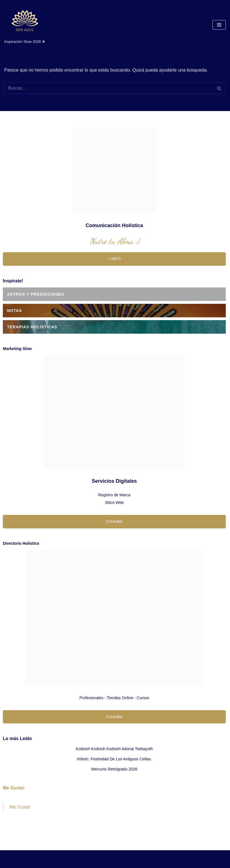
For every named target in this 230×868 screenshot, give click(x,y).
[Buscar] (109, 88)
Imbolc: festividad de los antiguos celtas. (114, 759)
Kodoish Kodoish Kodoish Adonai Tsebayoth (114, 749)
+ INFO (114, 259)
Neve (88, 862)
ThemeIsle (137, 862)
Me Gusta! (14, 788)
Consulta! (114, 521)
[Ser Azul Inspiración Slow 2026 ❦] (25, 25)
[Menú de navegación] (219, 25)
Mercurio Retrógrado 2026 (114, 769)
